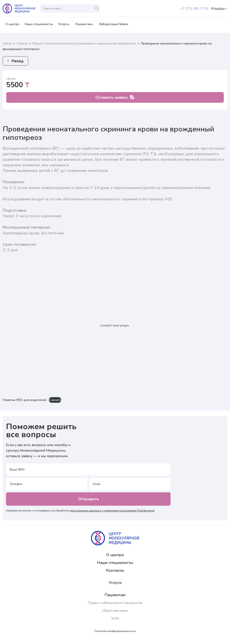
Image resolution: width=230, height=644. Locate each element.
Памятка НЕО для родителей (25, 400)
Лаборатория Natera (113, 26)
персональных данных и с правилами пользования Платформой (112, 511)
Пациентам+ (84, 26)
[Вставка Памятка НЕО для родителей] (115, 325)
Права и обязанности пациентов (115, 603)
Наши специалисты (39, 26)
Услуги (115, 583)
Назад (15, 61)
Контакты (115, 570)
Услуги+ (64, 26)
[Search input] (68, 9)
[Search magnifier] (97, 9)
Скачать (55, 400)
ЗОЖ (115, 618)
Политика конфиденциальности (115, 631)
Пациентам (115, 595)
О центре (12, 26)
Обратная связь (115, 611)
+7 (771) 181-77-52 (195, 9)
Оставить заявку (115, 97)
